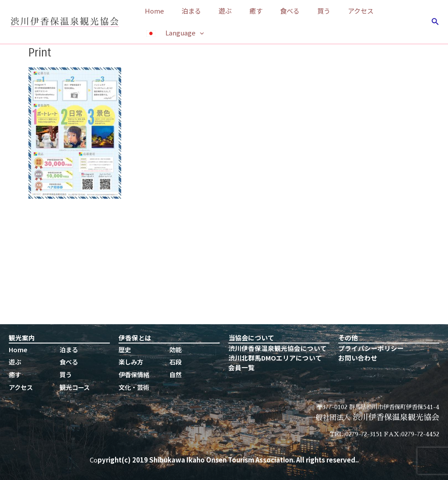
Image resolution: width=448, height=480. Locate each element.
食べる (270, 11)
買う (300, 11)
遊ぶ (214, 11)
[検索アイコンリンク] (435, 22)
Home (152, 11)
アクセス (332, 11)
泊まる (185, 11)
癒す (241, 11)
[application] (198, 33)
